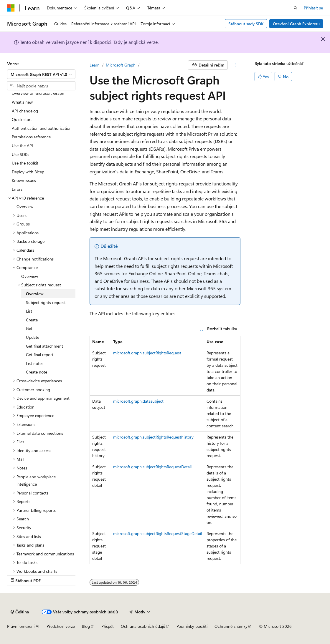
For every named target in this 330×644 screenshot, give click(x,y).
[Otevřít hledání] (296, 8)
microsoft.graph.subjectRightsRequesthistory (153, 437)
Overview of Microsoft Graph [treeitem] (38, 93)
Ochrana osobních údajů (143, 626)
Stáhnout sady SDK (246, 24)
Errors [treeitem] (17, 189)
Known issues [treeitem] (24, 180)
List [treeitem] (29, 311)
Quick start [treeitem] (22, 119)
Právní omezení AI (23, 626)
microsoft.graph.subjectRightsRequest (147, 353)
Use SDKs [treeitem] (20, 154)
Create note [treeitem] (37, 372)
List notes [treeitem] (35, 363)
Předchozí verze (61, 626)
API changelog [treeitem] (25, 111)
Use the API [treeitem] (22, 146)
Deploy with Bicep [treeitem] (28, 172)
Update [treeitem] (33, 337)
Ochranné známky (231, 626)
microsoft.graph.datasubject (138, 401)
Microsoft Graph (121, 65)
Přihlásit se (313, 8)
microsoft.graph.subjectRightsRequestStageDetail (157, 533)
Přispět (108, 626)
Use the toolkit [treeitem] (25, 163)
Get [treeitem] (29, 328)
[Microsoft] (11, 8)
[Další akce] (235, 65)
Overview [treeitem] (25, 206)
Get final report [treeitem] (40, 355)
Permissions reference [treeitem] (31, 137)
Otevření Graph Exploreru (296, 24)
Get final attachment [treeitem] (44, 346)
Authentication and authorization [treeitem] (42, 128)
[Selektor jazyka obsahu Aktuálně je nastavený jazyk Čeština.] (20, 612)
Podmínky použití (192, 626)
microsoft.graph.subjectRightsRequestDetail (152, 467)
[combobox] (41, 74)
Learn (95, 65)
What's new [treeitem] (22, 102)
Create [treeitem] (32, 320)
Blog (86, 626)
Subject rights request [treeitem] (46, 302)
